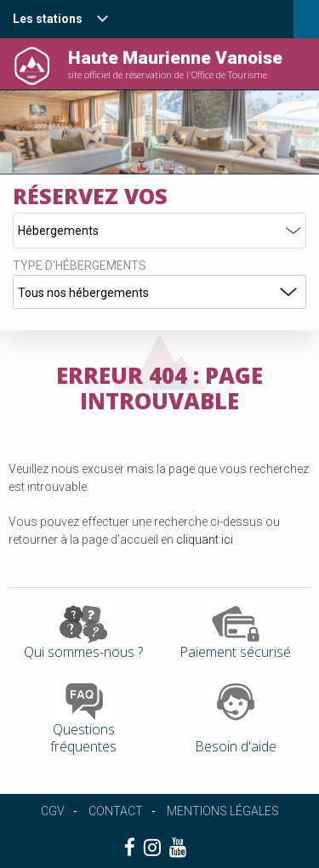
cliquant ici (205, 540)
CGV (53, 811)
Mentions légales (223, 811)
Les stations (48, 19)
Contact (116, 811)
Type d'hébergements (80, 266)
